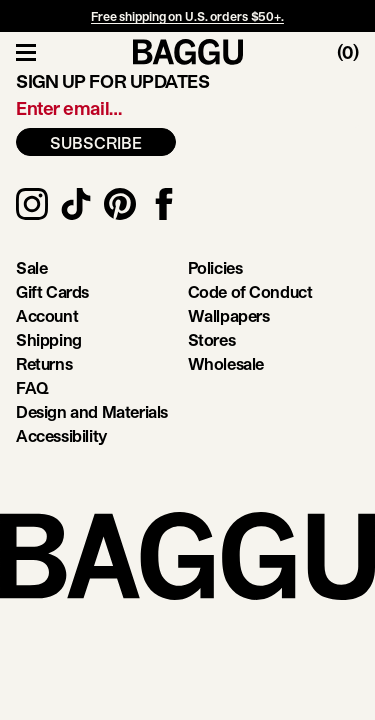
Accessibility (61, 435)
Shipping (49, 339)
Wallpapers (229, 315)
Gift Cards (52, 291)
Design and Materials (92, 411)
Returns (44, 363)
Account (47, 315)
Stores (212, 339)
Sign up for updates (112, 81)
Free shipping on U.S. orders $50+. (187, 16)
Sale (31, 267)
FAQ (32, 387)
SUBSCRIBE (96, 142)
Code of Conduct (250, 291)
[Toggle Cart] (356, 52)
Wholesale (226, 363)
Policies (215, 267)
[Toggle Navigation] (26, 52)
